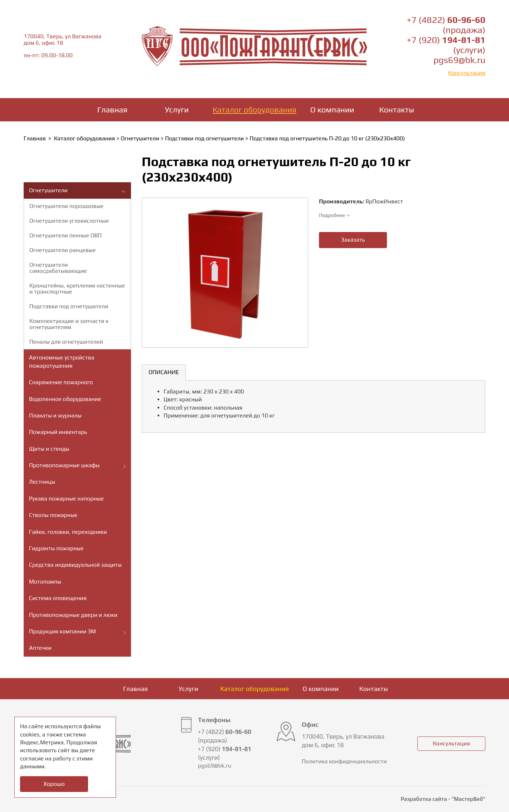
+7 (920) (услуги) (446, 45)
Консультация (467, 73)
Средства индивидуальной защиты (75, 565)
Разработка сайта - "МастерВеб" (443, 799)
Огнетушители (140, 138)
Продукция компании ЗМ (62, 631)
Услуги (177, 110)
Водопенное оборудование (65, 399)
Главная (112, 110)
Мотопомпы (45, 582)
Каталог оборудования (254, 110)
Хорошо (54, 784)
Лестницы (42, 482)
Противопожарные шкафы (64, 465)
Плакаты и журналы (55, 415)
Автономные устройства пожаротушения (62, 361)
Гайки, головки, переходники (68, 532)
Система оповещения (58, 598)
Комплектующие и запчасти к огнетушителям (69, 324)
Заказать (353, 240)
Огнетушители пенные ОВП (66, 235)
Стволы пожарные (53, 515)
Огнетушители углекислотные (69, 221)
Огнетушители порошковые (66, 206)
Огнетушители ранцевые (62, 250)
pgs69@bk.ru (459, 60)
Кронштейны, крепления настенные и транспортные (77, 289)
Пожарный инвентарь (58, 432)
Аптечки (40, 648)
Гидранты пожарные (56, 548)
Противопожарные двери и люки (73, 615)
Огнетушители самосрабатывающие (58, 268)
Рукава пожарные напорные (66, 499)
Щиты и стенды (49, 449)
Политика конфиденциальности (344, 761)
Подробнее (335, 215)
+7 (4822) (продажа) (446, 25)
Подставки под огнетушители (204, 138)
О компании (332, 110)
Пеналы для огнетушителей (66, 342)
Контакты (397, 110)
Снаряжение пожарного (61, 382)
